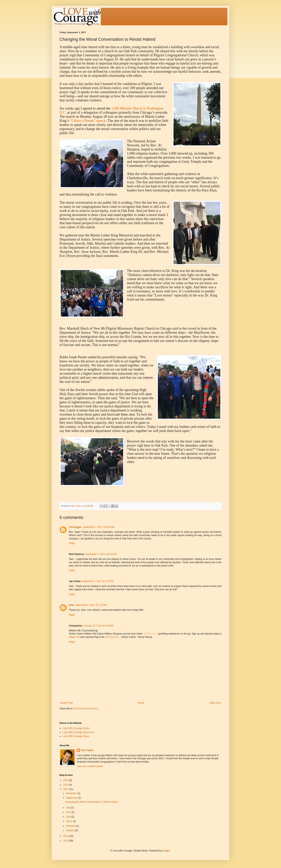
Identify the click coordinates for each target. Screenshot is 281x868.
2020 (66, 780)
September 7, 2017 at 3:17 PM (98, 581)
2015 (66, 841)
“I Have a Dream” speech (88, 121)
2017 (66, 789)
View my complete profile (90, 766)
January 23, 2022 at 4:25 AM (98, 626)
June (69, 812)
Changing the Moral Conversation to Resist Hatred (92, 802)
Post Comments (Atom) (86, 709)
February (71, 826)
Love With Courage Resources (78, 732)
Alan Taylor (87, 750)
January (70, 830)
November (72, 793)
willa (71, 605)
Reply (72, 543)
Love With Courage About (76, 736)
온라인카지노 (112, 637)
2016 (66, 836)
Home (141, 703)
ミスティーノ (150, 634)
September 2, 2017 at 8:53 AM (98, 527)
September (72, 798)
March (70, 821)
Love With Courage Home (76, 728)
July (68, 808)
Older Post (215, 703)
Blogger (166, 851)
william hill (74, 637)
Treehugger (75, 527)
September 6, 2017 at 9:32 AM (101, 554)
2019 (66, 785)
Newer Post (67, 703)
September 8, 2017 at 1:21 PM (91, 605)
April (69, 817)
